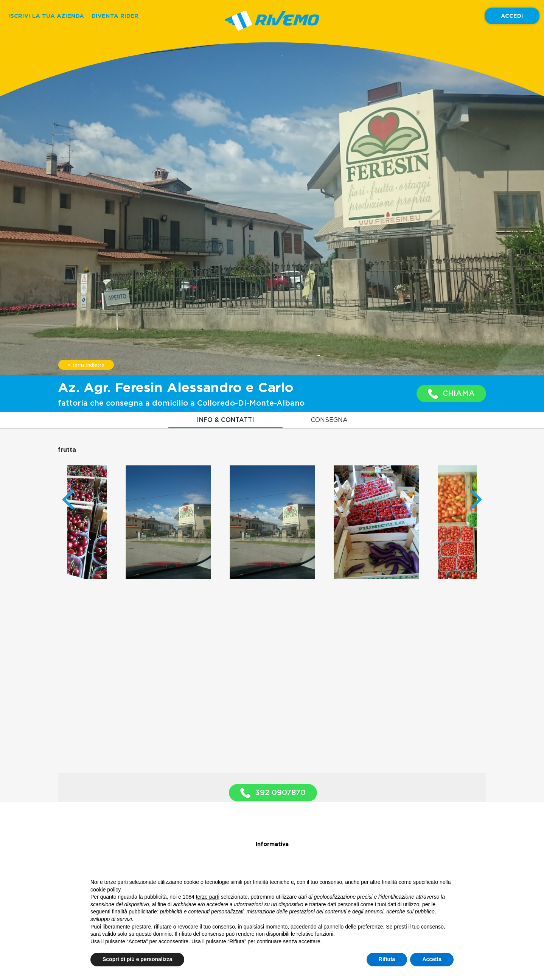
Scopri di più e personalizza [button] (137, 959)
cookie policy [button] (105, 890)
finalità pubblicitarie (134, 912)
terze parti (208, 897)
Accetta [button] (432, 959)
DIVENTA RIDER (115, 16)
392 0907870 (273, 793)
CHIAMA (451, 394)
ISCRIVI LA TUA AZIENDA (46, 16)
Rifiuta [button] (387, 959)
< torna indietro (86, 365)
